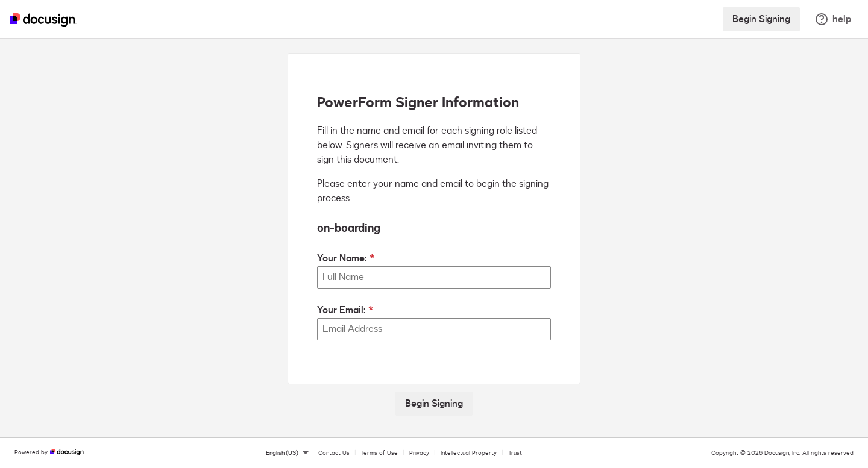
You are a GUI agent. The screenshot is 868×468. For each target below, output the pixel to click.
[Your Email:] (434, 329)
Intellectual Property (469, 453)
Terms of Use (379, 453)
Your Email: (341, 310)
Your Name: (342, 258)
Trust (515, 453)
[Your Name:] (434, 277)
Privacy (419, 453)
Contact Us (334, 453)
